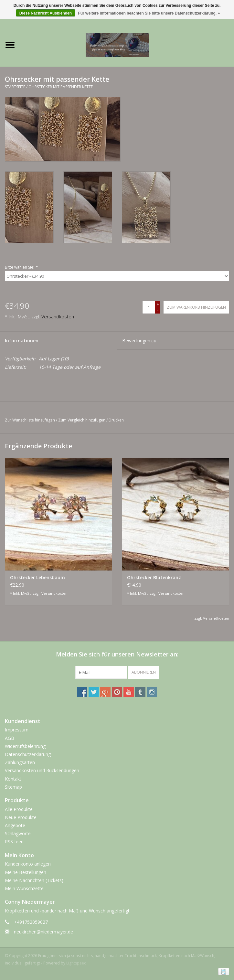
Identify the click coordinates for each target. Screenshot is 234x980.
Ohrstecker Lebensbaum (37, 577)
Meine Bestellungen (26, 872)
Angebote (15, 825)
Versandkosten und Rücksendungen (42, 770)
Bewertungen (139, 341)
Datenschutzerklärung (28, 754)
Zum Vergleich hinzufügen (82, 420)
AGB (10, 738)
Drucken (116, 420)
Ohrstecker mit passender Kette (61, 87)
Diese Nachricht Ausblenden (46, 13)
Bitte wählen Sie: (21, 267)
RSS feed (14, 842)
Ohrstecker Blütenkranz (154, 577)
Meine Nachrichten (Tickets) (34, 880)
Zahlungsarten (20, 762)
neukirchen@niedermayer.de (43, 932)
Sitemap (13, 787)
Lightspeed (76, 963)
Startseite (15, 87)
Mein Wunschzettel (25, 888)
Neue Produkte (21, 817)
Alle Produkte (19, 809)
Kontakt (13, 779)
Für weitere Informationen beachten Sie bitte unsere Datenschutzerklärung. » (149, 13)
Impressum (17, 730)
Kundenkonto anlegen (28, 864)
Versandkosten (58, 317)
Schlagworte (18, 833)
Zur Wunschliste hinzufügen (30, 420)
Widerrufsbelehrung (25, 746)
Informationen (22, 341)
